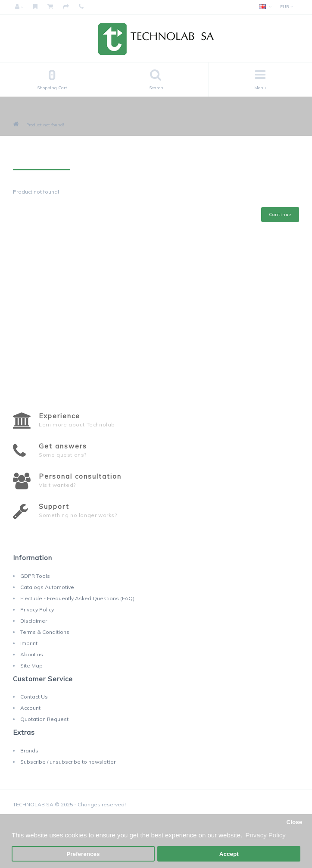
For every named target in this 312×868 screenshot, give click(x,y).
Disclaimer (34, 621)
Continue (280, 215)
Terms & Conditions (45, 632)
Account (30, 708)
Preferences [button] (83, 854)
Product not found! (45, 125)
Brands (29, 750)
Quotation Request (44, 719)
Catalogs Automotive (47, 587)
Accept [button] (229, 854)
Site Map (31, 666)
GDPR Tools (35, 576)
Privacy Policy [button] (265, 835)
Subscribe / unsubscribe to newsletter (68, 762)
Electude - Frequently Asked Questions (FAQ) (77, 598)
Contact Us (34, 697)
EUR (287, 7)
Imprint (29, 643)
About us (32, 654)
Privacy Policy (37, 609)
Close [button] (294, 822)
